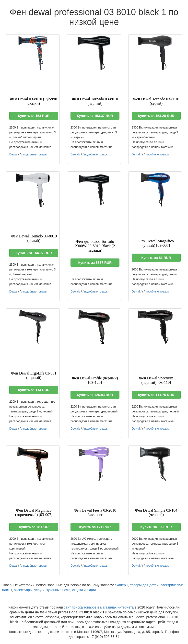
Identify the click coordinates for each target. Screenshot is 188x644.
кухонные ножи (59, 590)
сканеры (122, 585)
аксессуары (23, 590)
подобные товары (35, 154)
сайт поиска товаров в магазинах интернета (99, 607)
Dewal (13, 154)
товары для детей (144, 585)
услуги (39, 590)
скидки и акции (84, 590)
